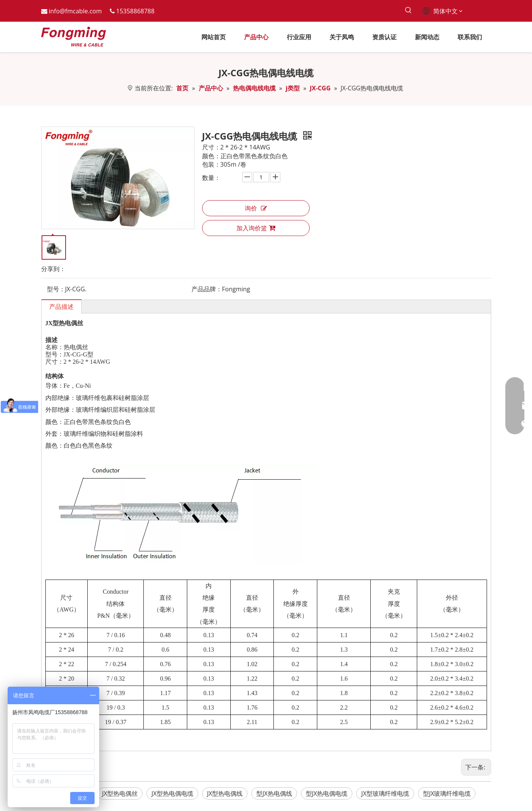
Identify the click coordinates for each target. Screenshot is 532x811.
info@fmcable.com (75, 11)
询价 (256, 208)
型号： (56, 289)
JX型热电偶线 (225, 793)
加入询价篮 (256, 228)
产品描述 (61, 307)
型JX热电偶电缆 (327, 793)
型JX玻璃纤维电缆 (447, 793)
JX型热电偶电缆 (172, 793)
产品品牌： (207, 289)
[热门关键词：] (409, 10)
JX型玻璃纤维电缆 (385, 793)
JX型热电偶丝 (120, 793)
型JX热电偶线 (274, 793)
